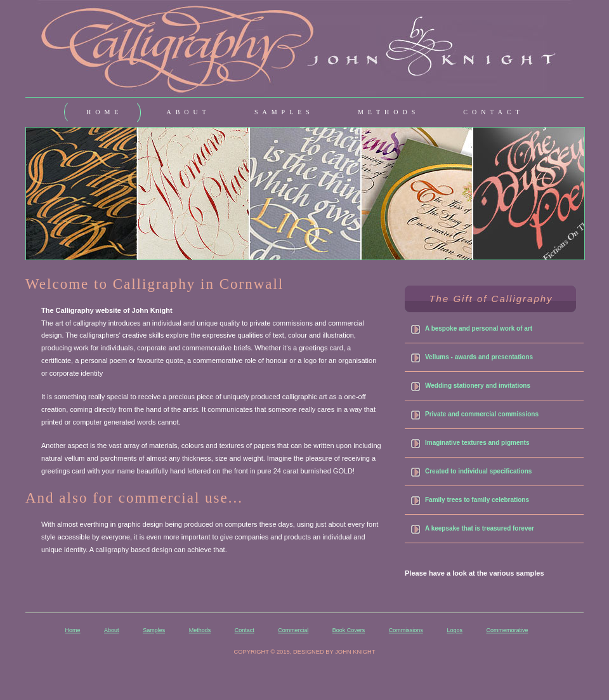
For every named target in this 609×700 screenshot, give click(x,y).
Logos (455, 630)
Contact (245, 630)
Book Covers (349, 630)
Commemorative (507, 630)
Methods (200, 630)
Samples (154, 630)
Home (73, 630)
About (112, 630)
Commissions (406, 630)
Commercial (293, 630)
